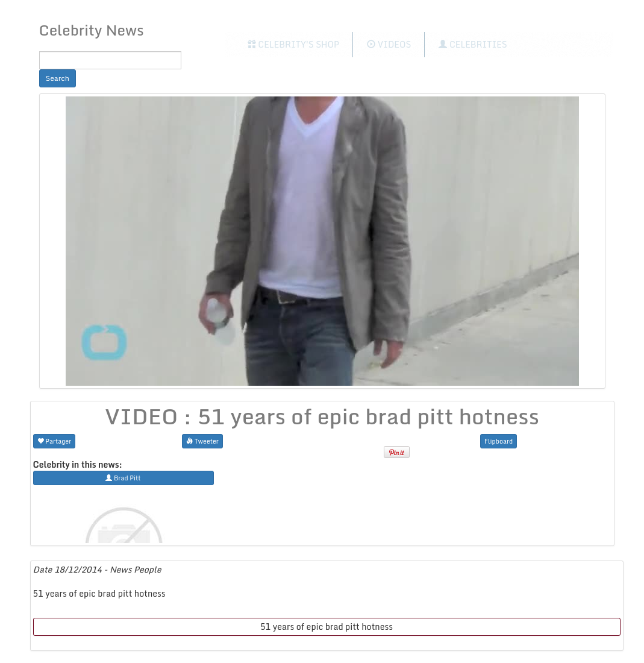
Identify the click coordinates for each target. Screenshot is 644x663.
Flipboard (499, 441)
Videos (389, 44)
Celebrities (473, 44)
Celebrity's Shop (293, 44)
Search (58, 78)
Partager (55, 441)
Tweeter (202, 441)
